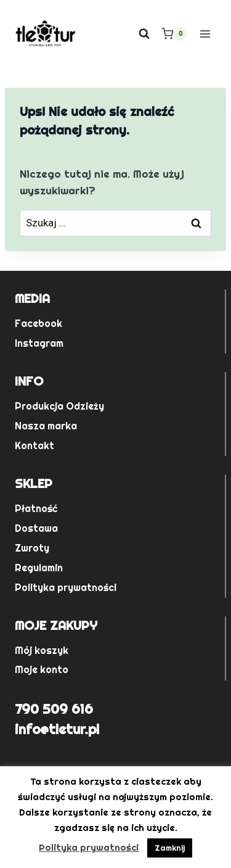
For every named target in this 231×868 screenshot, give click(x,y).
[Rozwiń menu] (205, 34)
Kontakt (34, 446)
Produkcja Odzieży (59, 406)
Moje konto (42, 670)
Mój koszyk (42, 651)
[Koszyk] (174, 34)
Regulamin (39, 568)
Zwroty (32, 548)
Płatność (36, 509)
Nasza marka (46, 426)
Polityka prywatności (66, 588)
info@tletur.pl (57, 729)
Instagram (39, 343)
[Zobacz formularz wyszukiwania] (144, 34)
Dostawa (36, 528)
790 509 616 (54, 709)
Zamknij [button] (170, 848)
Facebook (38, 324)
